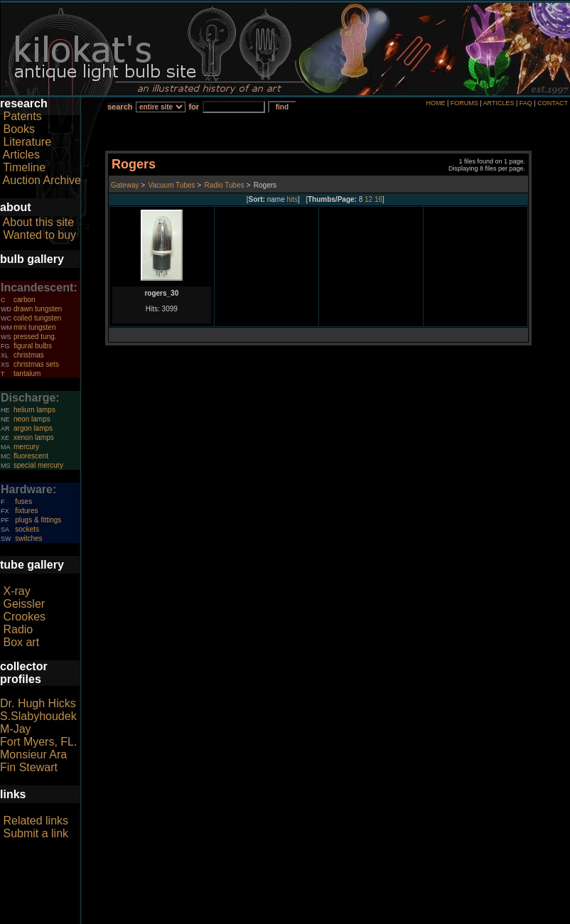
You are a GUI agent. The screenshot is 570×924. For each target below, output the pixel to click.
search (120, 107)
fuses (23, 501)
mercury (26, 447)
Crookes (24, 617)
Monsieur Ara (33, 754)
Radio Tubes (225, 185)
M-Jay (16, 729)
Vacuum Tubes (172, 185)
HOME (435, 103)
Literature (27, 142)
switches (28, 538)
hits (293, 199)
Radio (18, 629)
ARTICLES (499, 103)
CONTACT (553, 103)
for (194, 107)
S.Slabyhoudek (38, 716)
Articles (21, 155)
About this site (39, 222)
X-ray (16, 591)
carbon (25, 300)
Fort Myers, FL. (38, 742)
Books (18, 129)
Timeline (24, 167)
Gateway (125, 185)
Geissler (24, 604)
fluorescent (31, 456)
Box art (21, 642)
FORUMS (464, 103)
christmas (29, 355)
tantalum (27, 374)
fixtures (26, 511)
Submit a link (36, 833)
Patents (22, 116)
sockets (27, 529)
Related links (36, 821)
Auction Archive (42, 180)
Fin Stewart (29, 767)
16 (378, 199)
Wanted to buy (39, 235)
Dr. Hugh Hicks (38, 703)
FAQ (526, 103)
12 (369, 199)
